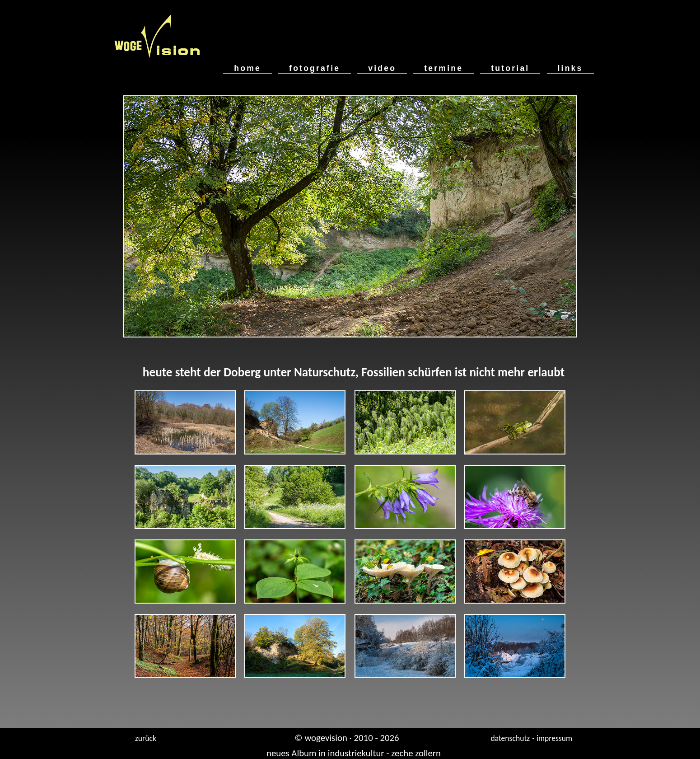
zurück (146, 738)
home (247, 68)
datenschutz (510, 738)
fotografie (315, 68)
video (382, 68)
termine (443, 68)
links (570, 68)
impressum (554, 738)
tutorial (510, 68)
